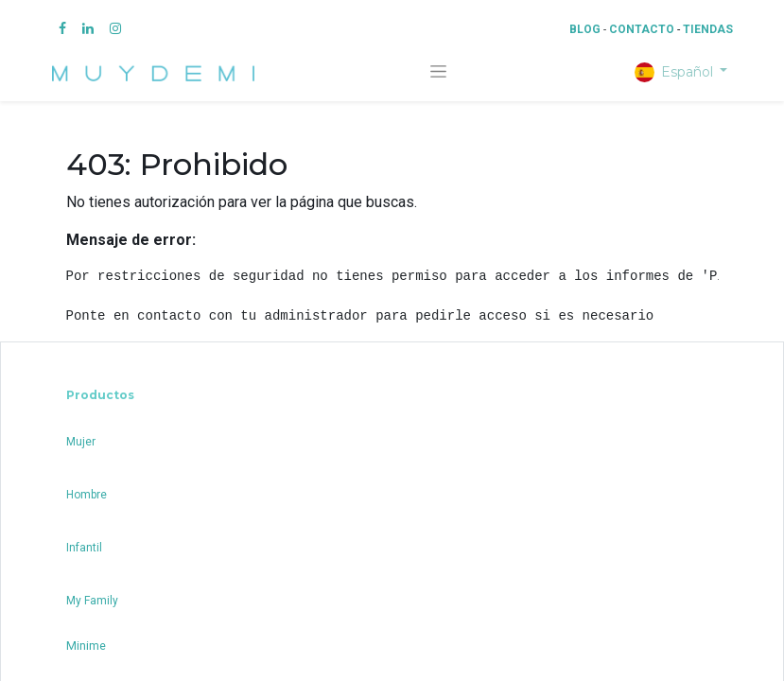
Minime (86, 646)
